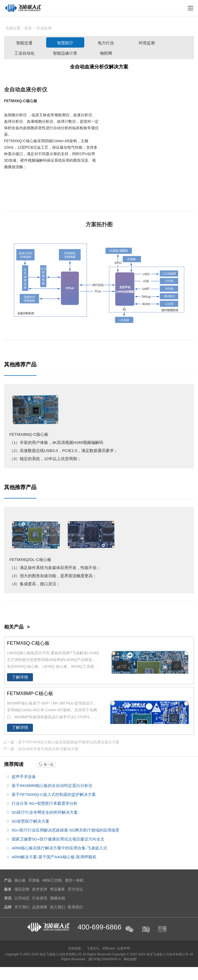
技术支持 (40, 889)
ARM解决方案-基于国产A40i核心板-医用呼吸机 (54, 857)
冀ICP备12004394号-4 (105, 959)
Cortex (58, 141)
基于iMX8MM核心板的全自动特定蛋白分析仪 (52, 785)
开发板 (34, 880)
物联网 (106, 53)
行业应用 (44, 28)
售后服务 (58, 889)
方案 (91, 224)
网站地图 (130, 959)
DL (32, 559)
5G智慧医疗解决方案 (31, 821)
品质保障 (40, 907)
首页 (28, 28)
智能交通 (24, 43)
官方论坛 (75, 889)
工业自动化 (24, 53)
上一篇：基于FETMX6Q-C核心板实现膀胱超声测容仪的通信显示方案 (61, 742)
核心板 (32, 101)
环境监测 (147, 43)
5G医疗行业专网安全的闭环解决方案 (45, 812)
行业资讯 (40, 898)
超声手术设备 (24, 777)
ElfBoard (109, 948)
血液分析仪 (34, 89)
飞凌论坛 (93, 948)
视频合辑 (58, 898)
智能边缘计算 (65, 53)
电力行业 (106, 43)
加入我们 (58, 907)
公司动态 (22, 898)
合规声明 (123, 948)
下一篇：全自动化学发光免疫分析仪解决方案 (41, 749)
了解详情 (20, 677)
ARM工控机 (52, 880)
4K (55, 442)
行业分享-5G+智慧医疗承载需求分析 (45, 803)
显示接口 (15, 154)
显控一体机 (74, 880)
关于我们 (22, 907)
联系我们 (75, 907)
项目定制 (22, 889)
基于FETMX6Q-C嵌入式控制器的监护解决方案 (54, 794)
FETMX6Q (13, 101)
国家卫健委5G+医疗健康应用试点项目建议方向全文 (58, 839)
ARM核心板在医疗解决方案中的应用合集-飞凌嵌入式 (59, 848)
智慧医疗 (65, 43)
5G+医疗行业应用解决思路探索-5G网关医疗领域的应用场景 (66, 830)
